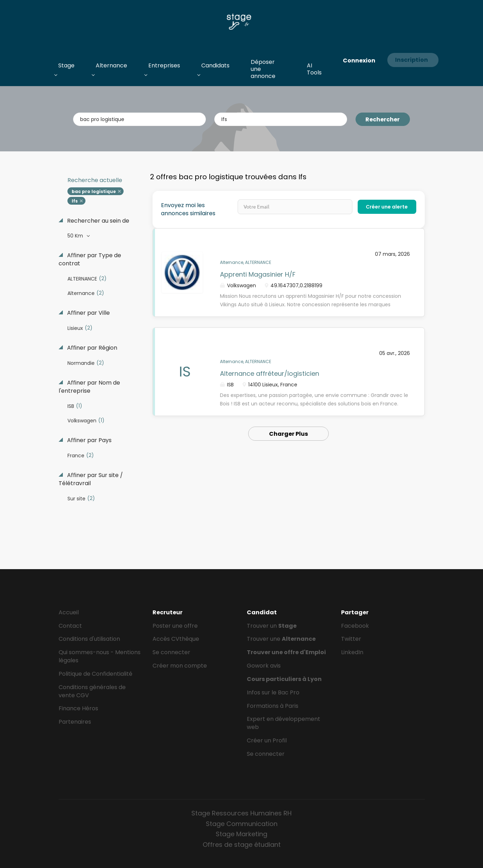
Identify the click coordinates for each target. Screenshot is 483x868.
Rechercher (383, 119)
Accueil (69, 612)
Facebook (355, 626)
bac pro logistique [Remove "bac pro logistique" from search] (94, 191)
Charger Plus (288, 434)
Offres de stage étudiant (242, 845)
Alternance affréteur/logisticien (270, 373)
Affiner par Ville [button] (88, 313)
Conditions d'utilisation (89, 639)
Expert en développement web (284, 723)
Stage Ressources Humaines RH (241, 813)
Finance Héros (78, 708)
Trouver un (272, 626)
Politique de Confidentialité (96, 674)
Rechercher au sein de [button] (97, 221)
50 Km (76, 236)
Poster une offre (175, 626)
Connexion (359, 61)
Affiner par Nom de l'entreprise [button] (89, 387)
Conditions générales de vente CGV (92, 691)
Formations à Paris (273, 706)
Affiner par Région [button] (91, 348)
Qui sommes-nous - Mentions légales (100, 656)
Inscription (412, 60)
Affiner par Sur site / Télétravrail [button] (91, 479)
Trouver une (281, 639)
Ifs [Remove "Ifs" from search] (75, 201)
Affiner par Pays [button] (89, 440)
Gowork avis (264, 666)
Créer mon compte (180, 666)
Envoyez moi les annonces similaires (188, 209)
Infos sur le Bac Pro (273, 692)
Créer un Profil (267, 740)
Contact (70, 626)
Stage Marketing (241, 834)
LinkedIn (352, 652)
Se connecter (171, 652)
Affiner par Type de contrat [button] (90, 260)
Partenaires (75, 722)
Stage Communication (242, 824)
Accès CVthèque (176, 639)
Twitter (351, 639)
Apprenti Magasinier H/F (258, 274)
